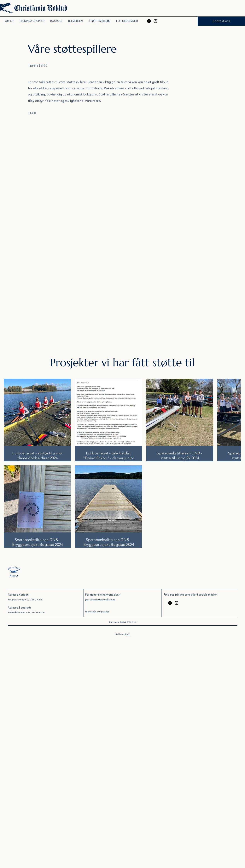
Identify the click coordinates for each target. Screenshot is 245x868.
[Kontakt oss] (221, 21)
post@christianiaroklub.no (100, 600)
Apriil (128, 634)
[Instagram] (155, 21)
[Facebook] (149, 21)
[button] (32, 21)
